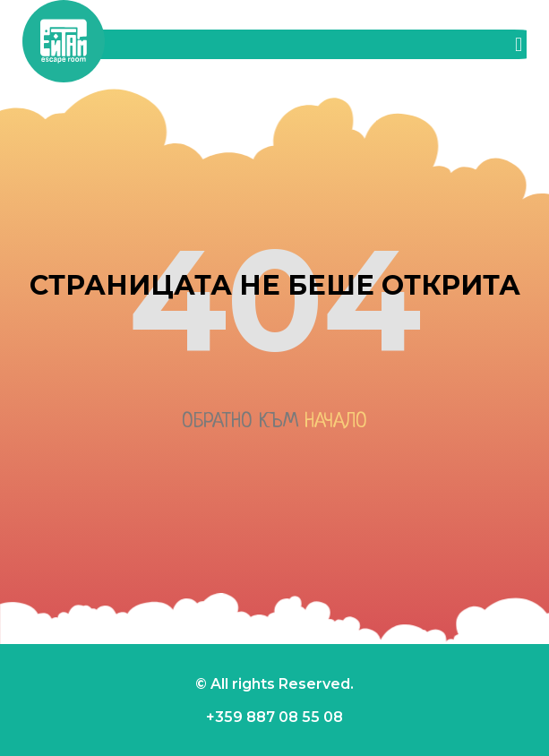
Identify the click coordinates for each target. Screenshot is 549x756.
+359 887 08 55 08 (274, 717)
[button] (518, 44)
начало (336, 422)
